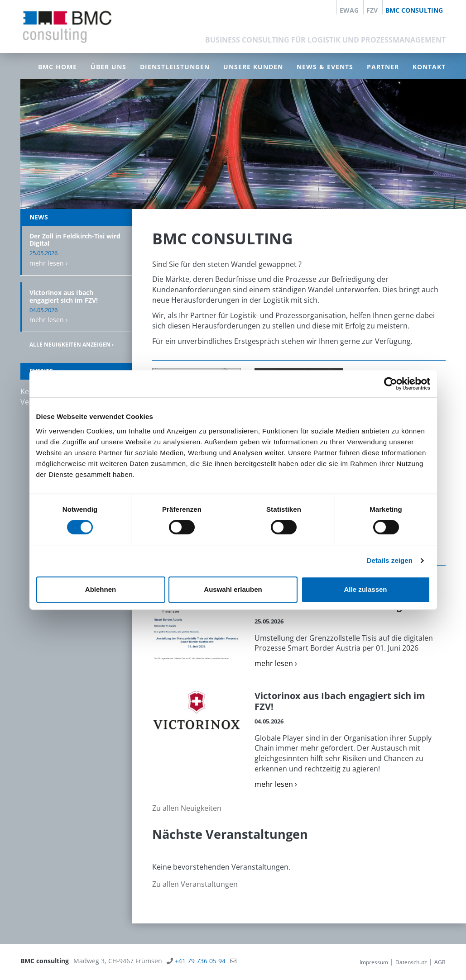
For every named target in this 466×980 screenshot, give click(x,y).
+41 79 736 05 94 (200, 961)
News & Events (325, 67)
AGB (440, 962)
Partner (383, 67)
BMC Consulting (414, 10)
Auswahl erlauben (233, 589)
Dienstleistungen (175, 67)
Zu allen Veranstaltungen (195, 884)
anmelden (345, 962)
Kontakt (429, 67)
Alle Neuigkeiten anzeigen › (72, 345)
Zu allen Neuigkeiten (187, 808)
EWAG (349, 10)
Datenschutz (411, 962)
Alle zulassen (365, 589)
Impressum (374, 962)
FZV (372, 10)
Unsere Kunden (253, 67)
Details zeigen (390, 560)
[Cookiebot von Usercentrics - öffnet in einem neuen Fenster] (391, 384)
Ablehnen (101, 589)
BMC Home (58, 67)
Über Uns (108, 67)
